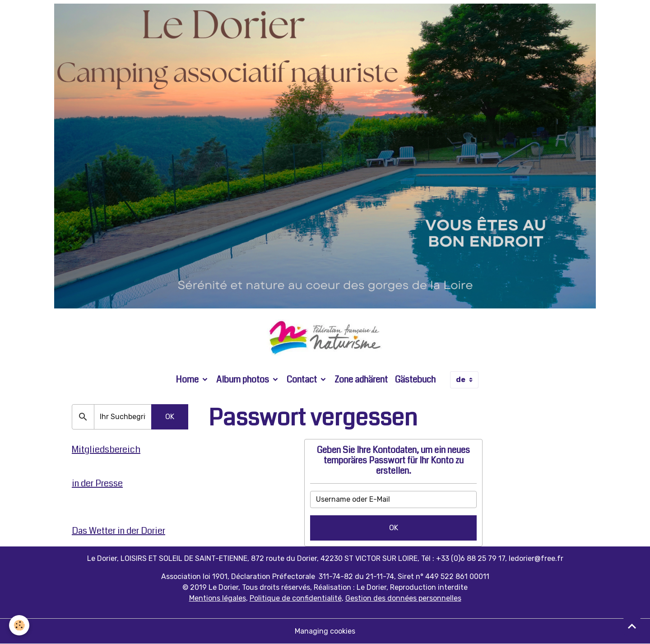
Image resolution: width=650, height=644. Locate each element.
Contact (303, 380)
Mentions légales (218, 598)
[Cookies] (19, 625)
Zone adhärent (361, 380)
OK (394, 528)
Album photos (244, 380)
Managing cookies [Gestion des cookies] (325, 631)
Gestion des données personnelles (403, 598)
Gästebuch (415, 380)
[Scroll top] (632, 626)
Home (188, 380)
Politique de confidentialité (296, 598)
